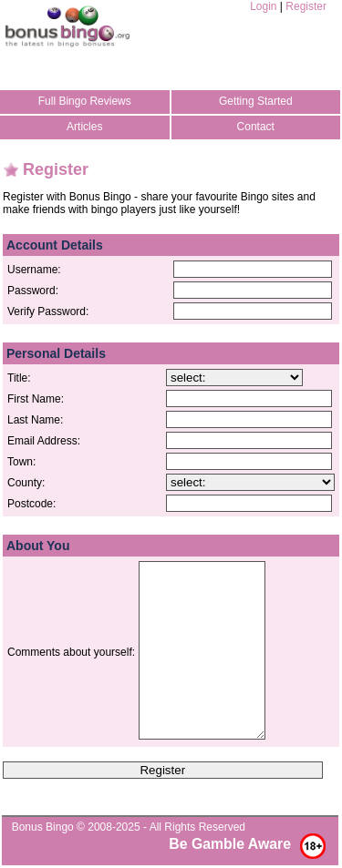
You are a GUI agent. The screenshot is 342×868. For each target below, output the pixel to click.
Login (263, 6)
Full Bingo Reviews (85, 101)
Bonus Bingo (43, 827)
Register (306, 6)
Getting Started (256, 101)
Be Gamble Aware (230, 844)
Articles (84, 127)
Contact (256, 127)
